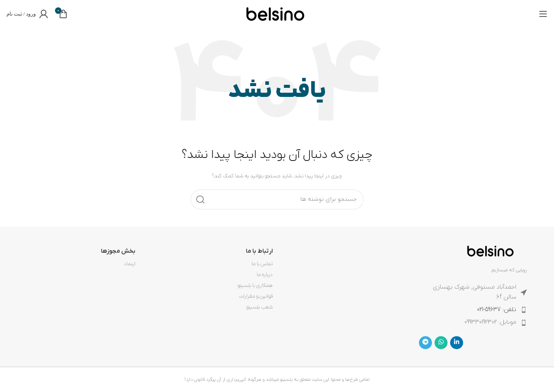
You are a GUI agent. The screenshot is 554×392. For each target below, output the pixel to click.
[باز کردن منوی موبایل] (543, 14)
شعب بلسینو (259, 307)
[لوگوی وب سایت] (275, 13)
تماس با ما (262, 264)
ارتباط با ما (259, 251)
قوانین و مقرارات (256, 296)
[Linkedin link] (457, 343)
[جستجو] (277, 199)
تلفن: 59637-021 (497, 310)
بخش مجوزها (118, 251)
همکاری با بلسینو (255, 286)
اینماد (130, 264)
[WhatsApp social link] (441, 343)
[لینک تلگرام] (425, 343)
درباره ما (265, 275)
